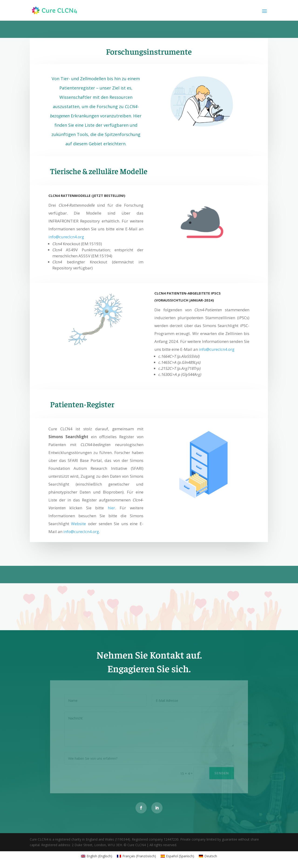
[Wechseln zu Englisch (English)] (97, 856)
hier (111, 508)
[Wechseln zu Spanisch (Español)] (178, 856)
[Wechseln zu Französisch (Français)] (136, 856)
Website (78, 524)
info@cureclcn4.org (66, 237)
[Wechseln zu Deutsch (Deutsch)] (208, 856)
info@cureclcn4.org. (82, 532)
